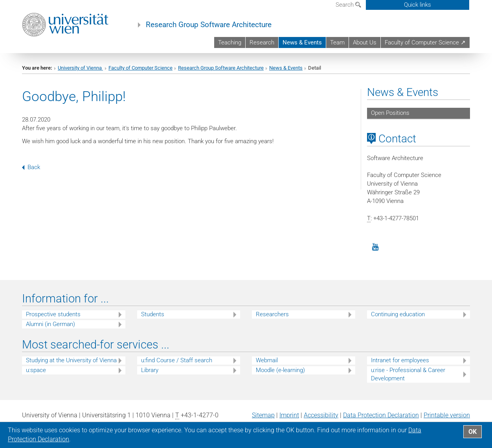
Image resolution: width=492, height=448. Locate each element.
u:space (36, 370)
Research (262, 42)
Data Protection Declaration (381, 415)
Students (153, 314)
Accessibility (321, 415)
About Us (365, 42)
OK (473, 432)
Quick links (418, 5)
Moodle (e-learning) (280, 370)
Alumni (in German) (50, 324)
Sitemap (263, 415)
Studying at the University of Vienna (71, 360)
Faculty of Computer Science (140, 68)
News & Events (302, 42)
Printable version (447, 415)
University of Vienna (80, 68)
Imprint (289, 415)
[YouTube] (375, 247)
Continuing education (398, 314)
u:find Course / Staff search (177, 360)
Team (337, 42)
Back (31, 167)
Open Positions (390, 113)
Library (150, 370)
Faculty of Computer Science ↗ (425, 42)
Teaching (230, 42)
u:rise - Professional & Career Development (408, 374)
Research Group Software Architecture (209, 25)
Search (348, 5)
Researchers (272, 314)
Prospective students (53, 314)
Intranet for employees (400, 360)
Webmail (267, 360)
